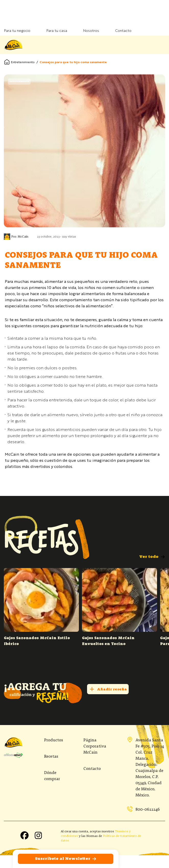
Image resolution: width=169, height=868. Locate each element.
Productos (54, 740)
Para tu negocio (17, 31)
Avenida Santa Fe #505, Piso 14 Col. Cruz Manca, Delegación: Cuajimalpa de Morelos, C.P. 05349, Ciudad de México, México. (145, 767)
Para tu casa (57, 31)
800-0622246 (143, 809)
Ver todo (152, 557)
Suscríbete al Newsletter (66, 859)
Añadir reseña (108, 689)
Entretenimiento (23, 62)
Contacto (123, 31)
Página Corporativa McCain (95, 746)
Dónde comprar (52, 776)
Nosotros (91, 31)
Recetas (51, 757)
